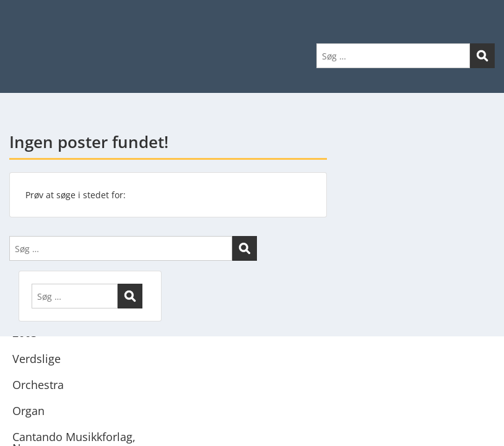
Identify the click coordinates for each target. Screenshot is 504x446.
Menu (22, 35)
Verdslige (37, 359)
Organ (28, 411)
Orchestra (38, 385)
